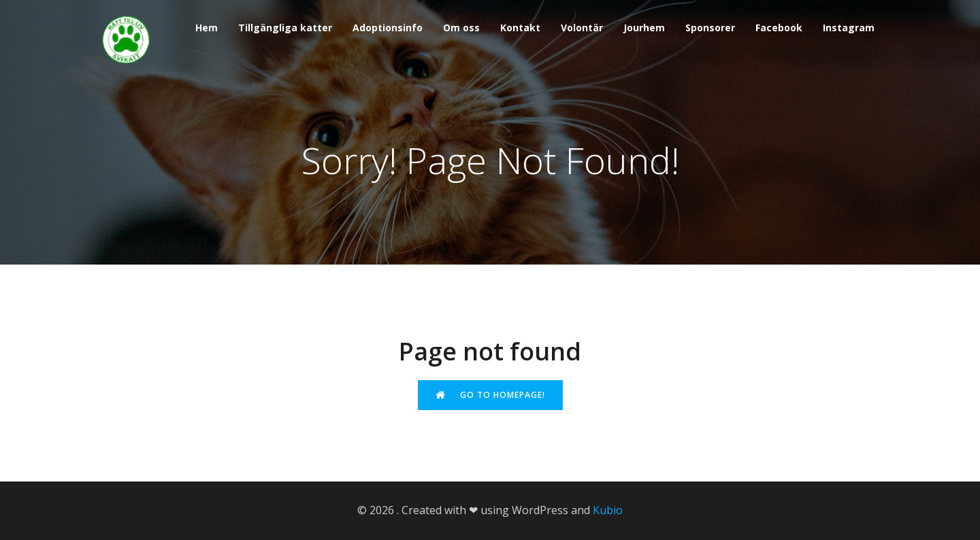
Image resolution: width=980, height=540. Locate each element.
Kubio (608, 510)
